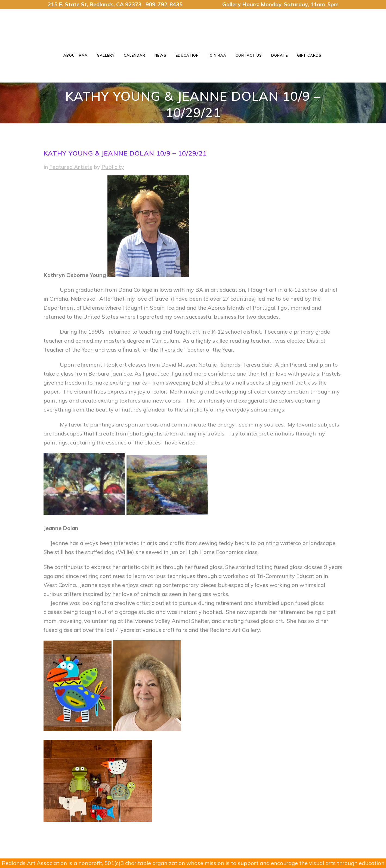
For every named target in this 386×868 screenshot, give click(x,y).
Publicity (113, 167)
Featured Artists (71, 167)
